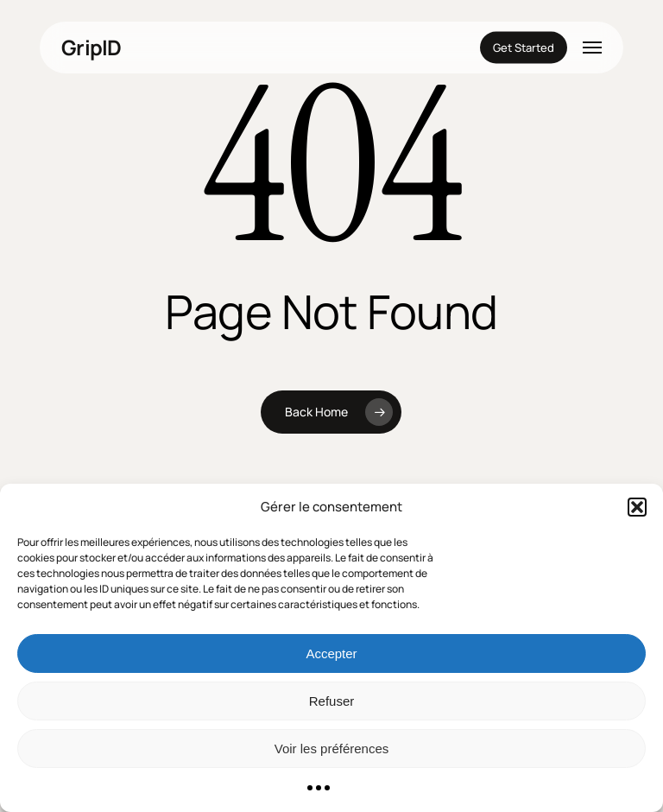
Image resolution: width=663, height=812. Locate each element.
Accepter (331, 653)
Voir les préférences (332, 749)
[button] (637, 507)
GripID (92, 48)
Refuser (332, 701)
